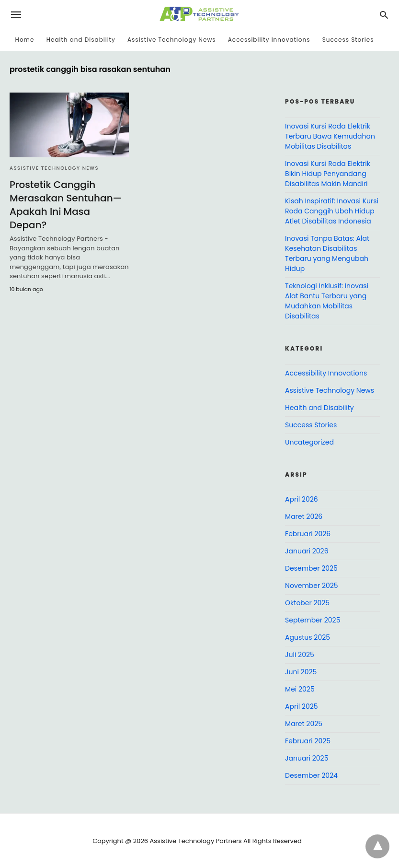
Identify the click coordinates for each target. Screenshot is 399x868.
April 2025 (301, 706)
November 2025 (312, 586)
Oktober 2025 (307, 603)
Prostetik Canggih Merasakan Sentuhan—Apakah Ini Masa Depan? (66, 205)
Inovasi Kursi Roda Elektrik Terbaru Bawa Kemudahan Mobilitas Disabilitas (330, 136)
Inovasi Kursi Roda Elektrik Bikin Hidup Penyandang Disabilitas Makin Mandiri (328, 174)
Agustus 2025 (308, 637)
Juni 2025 (301, 672)
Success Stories (348, 40)
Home (25, 40)
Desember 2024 (311, 775)
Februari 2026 (308, 534)
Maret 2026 (304, 516)
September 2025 (313, 620)
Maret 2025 (304, 724)
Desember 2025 (311, 568)
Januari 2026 (307, 551)
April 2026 (302, 499)
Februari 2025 (308, 741)
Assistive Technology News (171, 40)
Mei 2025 (300, 689)
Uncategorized (309, 442)
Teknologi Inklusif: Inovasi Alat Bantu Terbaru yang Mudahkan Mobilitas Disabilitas (327, 301)
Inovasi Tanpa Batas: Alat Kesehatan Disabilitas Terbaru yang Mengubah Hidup (327, 253)
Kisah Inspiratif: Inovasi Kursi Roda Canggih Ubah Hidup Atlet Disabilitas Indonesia (332, 211)
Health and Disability (81, 40)
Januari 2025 (307, 758)
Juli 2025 (300, 655)
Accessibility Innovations (269, 40)
